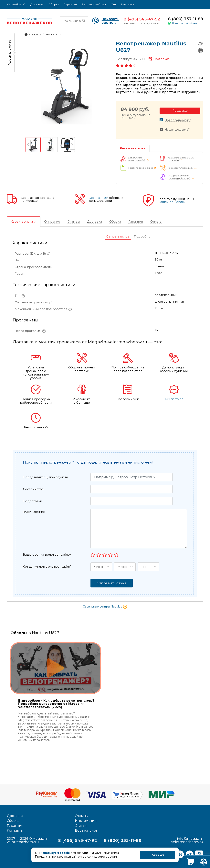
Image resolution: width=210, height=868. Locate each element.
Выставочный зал (94, 4)
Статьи (81, 826)
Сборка (54, 4)
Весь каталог (86, 830)
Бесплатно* (174, 399)
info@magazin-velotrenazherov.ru (187, 840)
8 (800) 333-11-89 (186, 19)
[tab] (24, 222)
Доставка (37, 4)
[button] (101, 567)
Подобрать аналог (178, 120)
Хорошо (158, 855)
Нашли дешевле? (177, 130)
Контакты (128, 4)
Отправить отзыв (112, 583)
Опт (114, 4)
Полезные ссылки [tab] (133, 148)
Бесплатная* (99, 198)
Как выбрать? (16, 4)
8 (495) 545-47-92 (142, 19)
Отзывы (82, 816)
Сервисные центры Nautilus (105, 607)
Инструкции (86, 821)
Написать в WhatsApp (183, 23)
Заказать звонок (106, 21)
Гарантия (70, 4)
